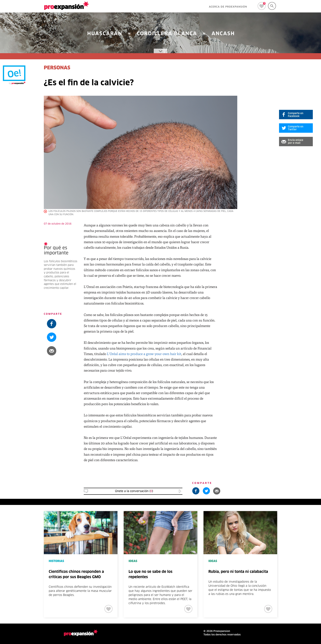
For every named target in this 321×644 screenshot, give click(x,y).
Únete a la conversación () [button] (134, 491)
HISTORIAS (56, 561)
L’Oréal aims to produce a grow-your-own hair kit (144, 354)
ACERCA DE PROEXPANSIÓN (228, 7)
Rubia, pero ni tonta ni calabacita (238, 572)
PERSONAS (57, 68)
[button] (296, 142)
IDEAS (133, 561)
